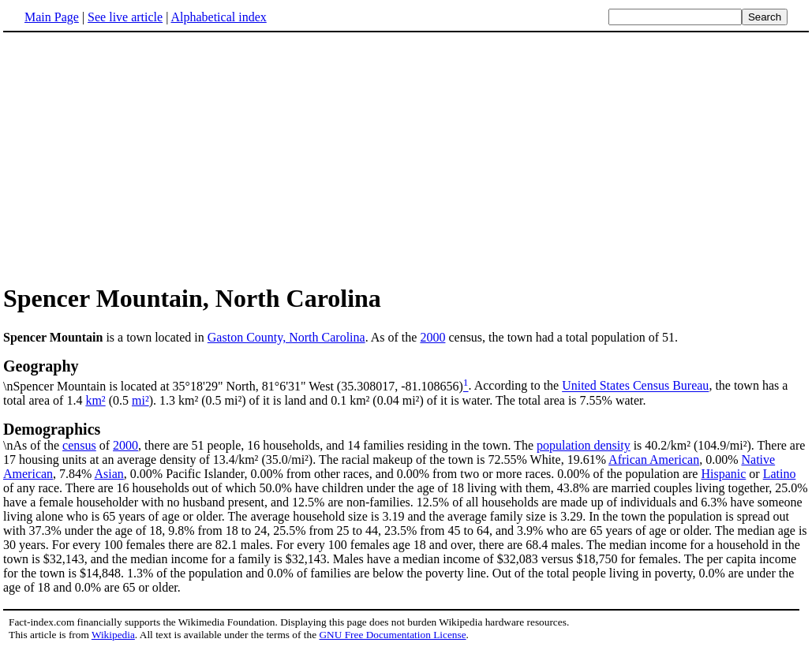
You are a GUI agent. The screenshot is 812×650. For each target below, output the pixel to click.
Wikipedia (113, 635)
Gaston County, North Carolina (286, 337)
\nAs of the (406, 436)
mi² (140, 400)
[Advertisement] (136, 157)
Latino (780, 474)
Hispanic (723, 474)
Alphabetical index (218, 17)
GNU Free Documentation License (392, 635)
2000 (432, 337)
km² (95, 400)
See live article (125, 17)
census (79, 445)
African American (654, 459)
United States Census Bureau (635, 386)
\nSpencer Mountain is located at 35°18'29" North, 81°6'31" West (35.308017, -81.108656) (406, 375)
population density (584, 445)
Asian (109, 474)
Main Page (52, 17)
